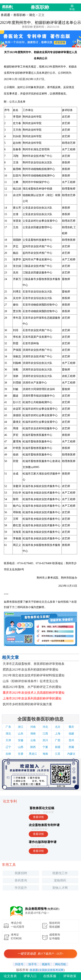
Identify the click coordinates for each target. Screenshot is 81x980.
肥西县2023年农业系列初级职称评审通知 (30, 670)
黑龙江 (33, 754)
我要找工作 (60, 873)
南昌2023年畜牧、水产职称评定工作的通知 (32, 687)
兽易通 (5, 15)
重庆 (71, 727)
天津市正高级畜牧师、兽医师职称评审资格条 (34, 664)
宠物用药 (60, 880)
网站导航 (60, 964)
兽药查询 (21, 880)
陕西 (33, 747)
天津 (8, 740)
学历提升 (21, 888)
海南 (45, 754)
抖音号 (19, 964)
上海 (58, 734)
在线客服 (50, 976)
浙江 (21, 727)
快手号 (32, 964)
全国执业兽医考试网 (51, 970)
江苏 (58, 754)
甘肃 (21, 754)
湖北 (32, 15)
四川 (45, 740)
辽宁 (8, 747)
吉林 (8, 754)
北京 (58, 727)
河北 (45, 727)
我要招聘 (21, 873)
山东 (21, 734)
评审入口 (30, 976)
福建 (71, 734)
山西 (21, 747)
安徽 (21, 740)
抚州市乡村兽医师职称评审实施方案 (27, 704)
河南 (33, 727)
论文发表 (10, 976)
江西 (45, 734)
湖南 (33, 734)
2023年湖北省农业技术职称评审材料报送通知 (34, 675)
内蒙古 (71, 754)
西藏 (71, 747)
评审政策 (70, 976)
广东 (8, 727)
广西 (58, 740)
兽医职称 (40, 7)
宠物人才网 (60, 888)
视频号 (46, 964)
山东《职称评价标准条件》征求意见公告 (30, 681)
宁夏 (45, 747)
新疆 (58, 747)
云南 (33, 740)
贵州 (71, 740)
